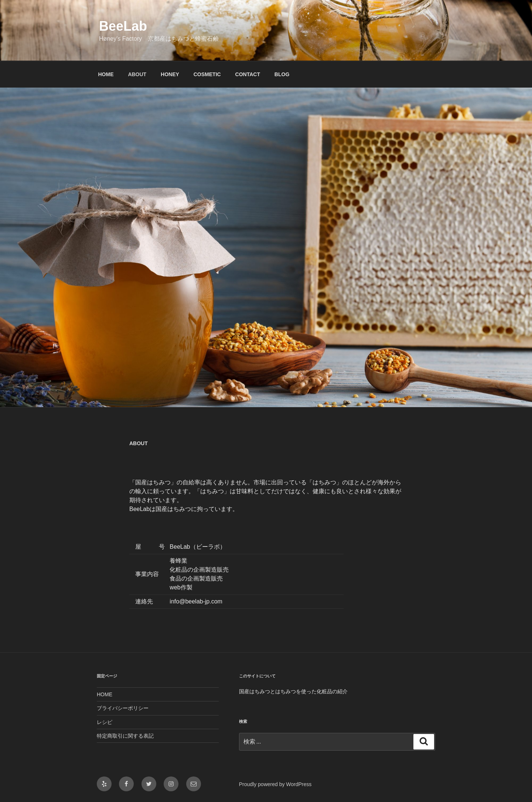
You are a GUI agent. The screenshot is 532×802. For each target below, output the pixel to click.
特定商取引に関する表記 (125, 736)
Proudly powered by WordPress (275, 784)
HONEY (170, 74)
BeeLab (123, 26)
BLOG (282, 74)
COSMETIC (207, 74)
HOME (106, 74)
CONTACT (248, 74)
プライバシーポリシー (123, 708)
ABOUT (137, 74)
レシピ (105, 722)
